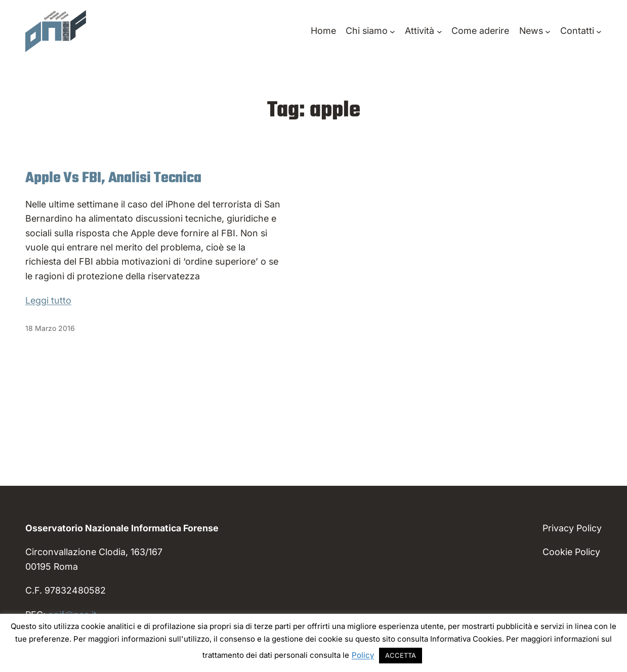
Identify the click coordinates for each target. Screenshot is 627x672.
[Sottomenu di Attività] (423, 31)
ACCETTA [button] (401, 655)
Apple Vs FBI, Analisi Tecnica (113, 179)
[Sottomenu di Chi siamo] (370, 31)
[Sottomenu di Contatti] (581, 31)
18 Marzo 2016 (50, 328)
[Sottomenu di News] (535, 31)
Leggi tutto (48, 300)
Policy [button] (363, 655)
